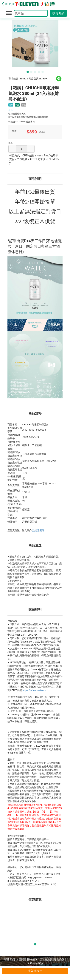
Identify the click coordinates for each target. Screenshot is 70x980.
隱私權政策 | (47, 959)
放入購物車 (35, 971)
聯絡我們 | (10, 959)
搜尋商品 (58, 13)
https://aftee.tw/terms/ (35, 690)
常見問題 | (22, 959)
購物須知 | (34, 959)
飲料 (11, 110)
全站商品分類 (35, 963)
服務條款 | (60, 959)
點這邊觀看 (38, 530)
